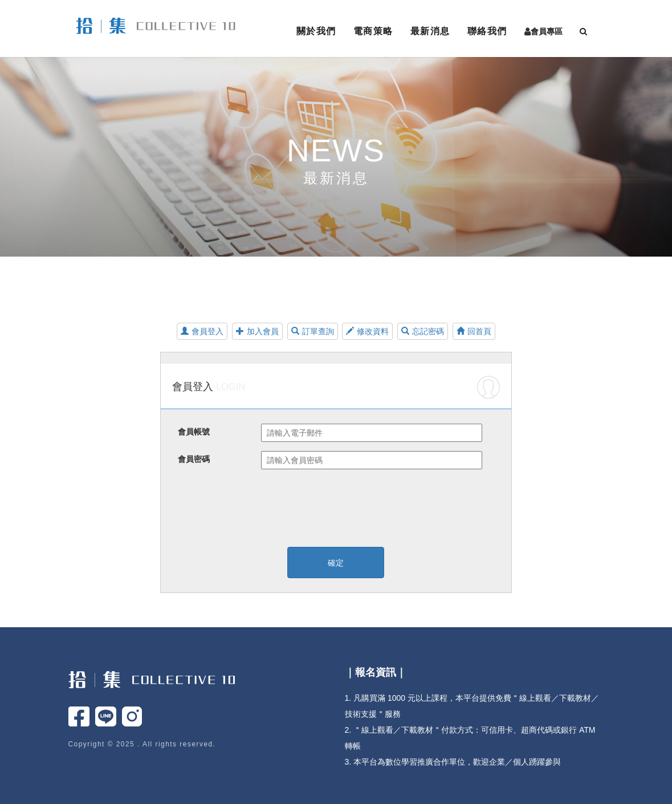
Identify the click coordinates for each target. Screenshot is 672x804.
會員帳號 (194, 432)
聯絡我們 (487, 31)
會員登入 (202, 331)
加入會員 (257, 331)
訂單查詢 (313, 331)
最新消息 (430, 31)
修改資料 (367, 331)
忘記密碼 (423, 331)
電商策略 (373, 31)
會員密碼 (194, 459)
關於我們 (316, 31)
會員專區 (547, 31)
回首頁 (474, 331)
